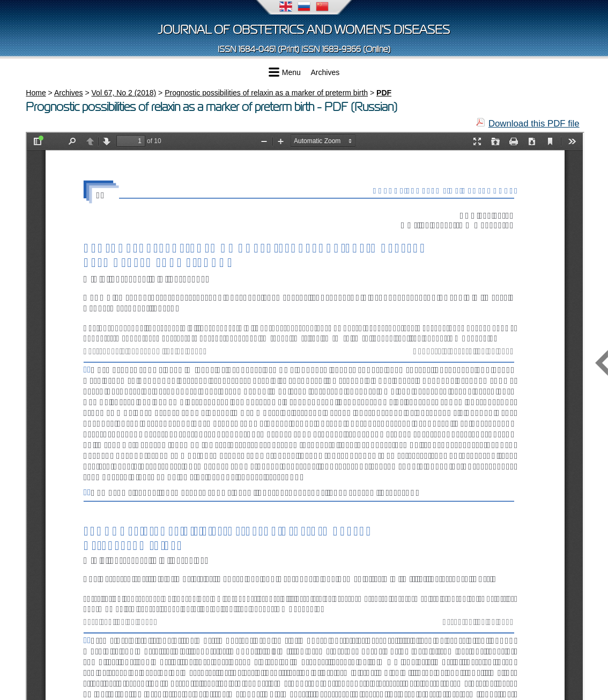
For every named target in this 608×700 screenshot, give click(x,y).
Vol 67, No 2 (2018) (124, 93)
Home (36, 93)
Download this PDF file (534, 124)
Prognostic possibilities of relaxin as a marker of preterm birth (266, 93)
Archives (325, 72)
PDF (384, 93)
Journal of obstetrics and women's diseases (304, 30)
